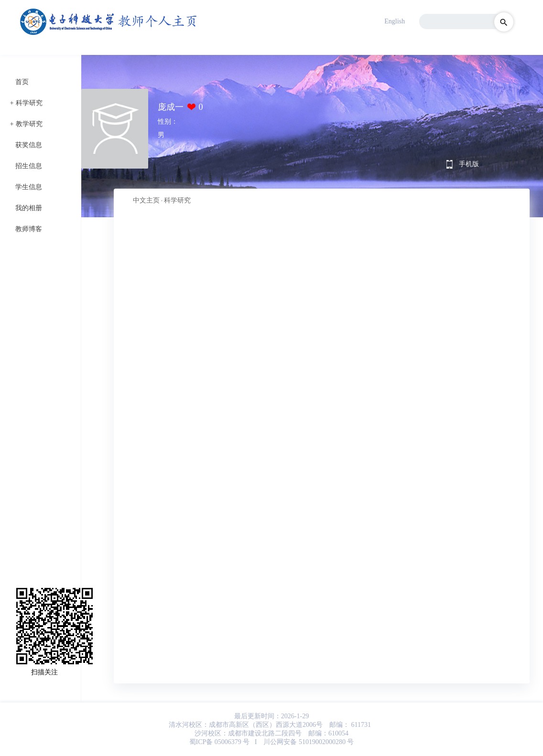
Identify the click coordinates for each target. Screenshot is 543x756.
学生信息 (29, 187)
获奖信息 (29, 145)
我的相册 (29, 208)
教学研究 (29, 124)
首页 (22, 82)
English (395, 21)
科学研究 (29, 103)
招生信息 (29, 166)
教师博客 (29, 229)
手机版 (469, 164)
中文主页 (146, 200)
